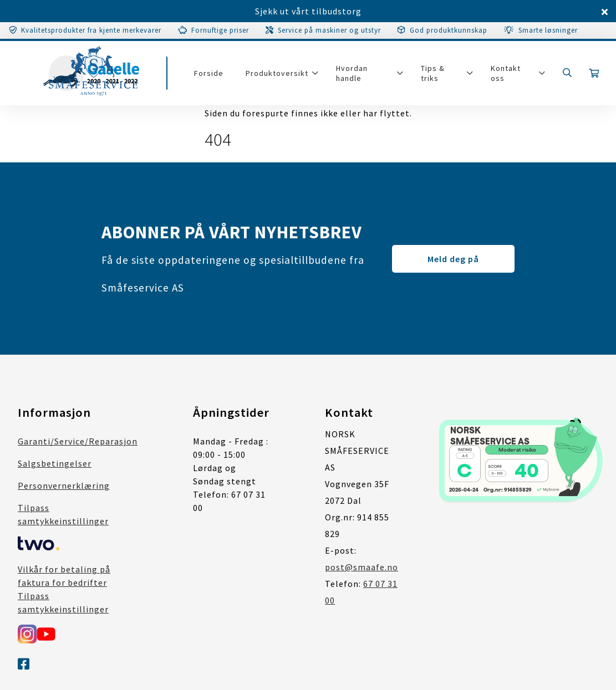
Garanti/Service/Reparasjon (78, 441)
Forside (209, 73)
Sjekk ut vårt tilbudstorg (308, 11)
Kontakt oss (506, 73)
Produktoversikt (277, 73)
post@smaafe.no (362, 567)
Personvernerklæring (64, 485)
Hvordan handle (352, 73)
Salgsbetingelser (55, 463)
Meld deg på (453, 259)
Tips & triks (433, 73)
